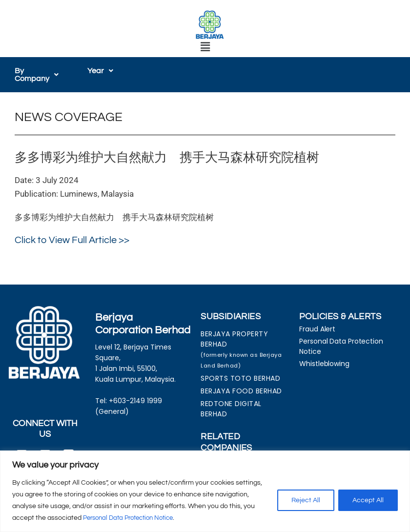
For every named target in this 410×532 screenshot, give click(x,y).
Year (100, 71)
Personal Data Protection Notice (133, 518)
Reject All (306, 500)
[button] (205, 47)
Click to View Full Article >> (72, 240)
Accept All (368, 500)
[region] (205, 491)
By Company (37, 75)
